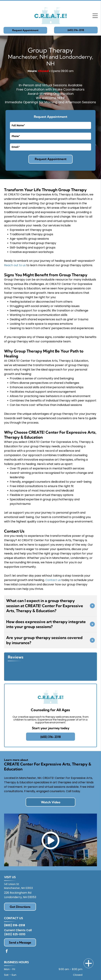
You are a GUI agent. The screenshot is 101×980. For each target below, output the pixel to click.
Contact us (53, 580)
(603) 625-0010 (15, 934)
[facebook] (7, 952)
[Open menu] (95, 16)
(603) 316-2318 (15, 925)
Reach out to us (15, 265)
